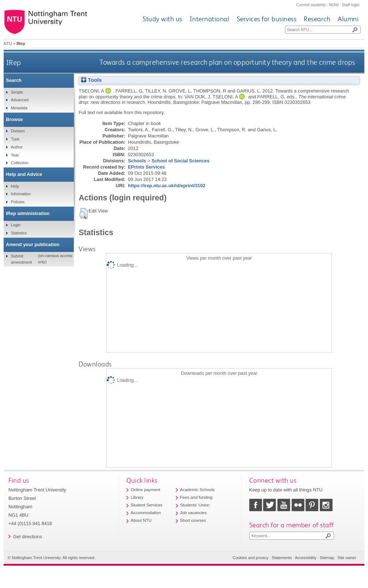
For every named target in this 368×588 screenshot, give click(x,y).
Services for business (267, 19)
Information (21, 194)
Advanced (20, 100)
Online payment (146, 490)
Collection (20, 163)
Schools (137, 161)
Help (15, 186)
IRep (14, 62)
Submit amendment (21, 259)
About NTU (141, 520)
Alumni (348, 19)
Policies (18, 202)
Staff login (351, 5)
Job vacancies (194, 513)
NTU (8, 44)
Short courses (193, 520)
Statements (282, 558)
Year (15, 155)
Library (137, 497)
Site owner (347, 558)
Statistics (19, 233)
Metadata (19, 108)
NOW (334, 5)
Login (16, 225)
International (210, 19)
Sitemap (327, 558)
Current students (311, 5)
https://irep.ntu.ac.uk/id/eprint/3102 (167, 186)
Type (15, 139)
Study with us (162, 19)
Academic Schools (198, 490)
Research (317, 19)
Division (18, 131)
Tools (91, 80)
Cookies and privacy (251, 558)
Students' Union (195, 505)
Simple (17, 92)
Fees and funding (196, 497)
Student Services (147, 505)
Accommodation (146, 513)
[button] (84, 214)
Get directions (28, 537)
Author (17, 147)
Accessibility (306, 558)
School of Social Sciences (180, 161)
